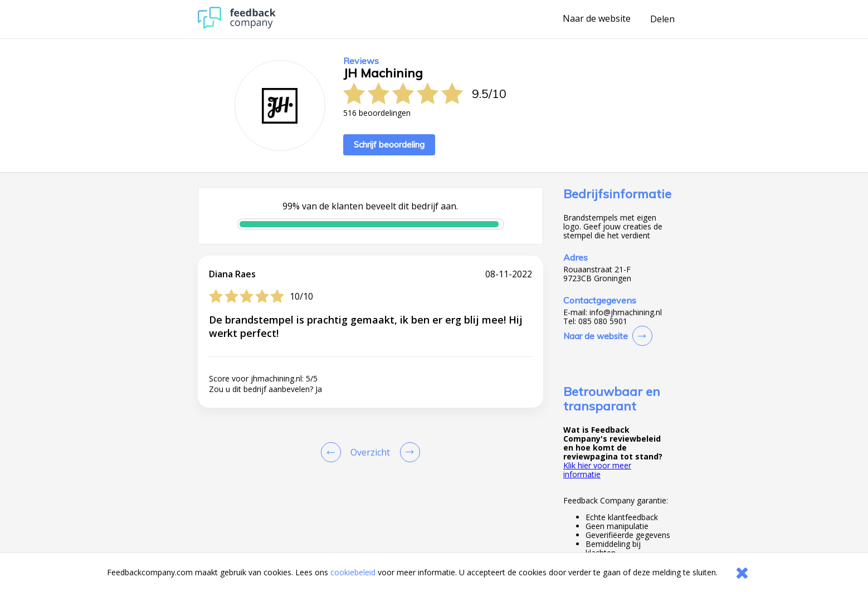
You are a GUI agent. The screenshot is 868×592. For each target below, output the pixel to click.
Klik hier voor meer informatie (597, 470)
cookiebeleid (353, 572)
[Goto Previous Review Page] (333, 452)
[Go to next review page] (408, 452)
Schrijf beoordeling (389, 145)
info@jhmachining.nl (626, 312)
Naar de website (597, 19)
